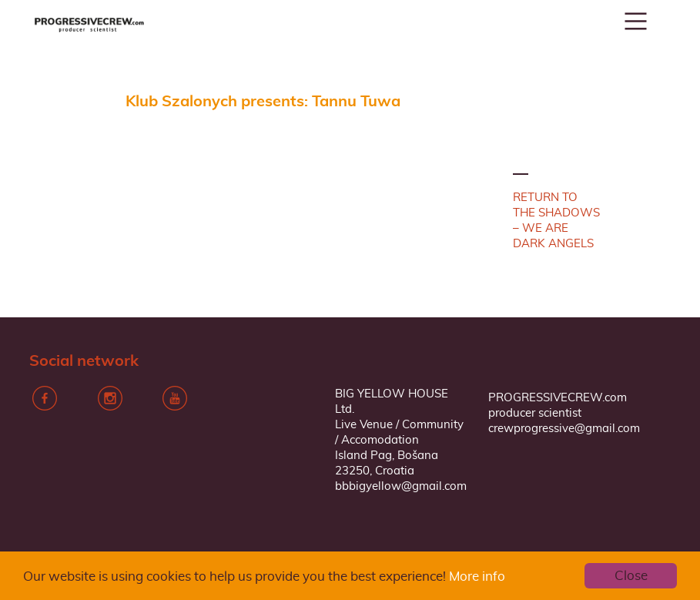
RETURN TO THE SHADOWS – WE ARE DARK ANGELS (556, 221)
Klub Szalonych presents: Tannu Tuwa (263, 102)
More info (477, 577)
